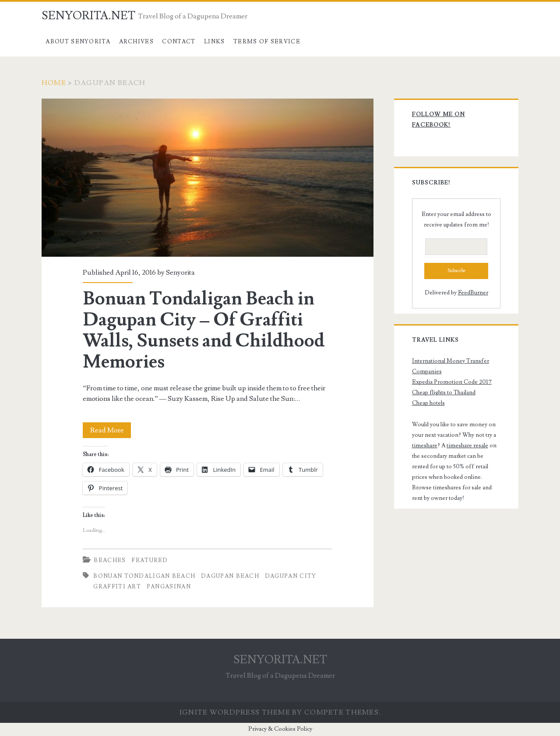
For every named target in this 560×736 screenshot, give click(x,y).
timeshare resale (467, 446)
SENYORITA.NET (88, 16)
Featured (150, 560)
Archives (136, 42)
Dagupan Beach (230, 576)
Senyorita (180, 272)
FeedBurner (473, 293)
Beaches (110, 560)
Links (215, 42)
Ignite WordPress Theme (235, 712)
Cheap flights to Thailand (444, 393)
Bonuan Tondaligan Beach (144, 576)
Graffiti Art (117, 587)
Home (54, 83)
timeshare (425, 446)
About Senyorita (78, 42)
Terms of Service (267, 42)
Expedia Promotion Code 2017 (452, 382)
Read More (111, 430)
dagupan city (291, 576)
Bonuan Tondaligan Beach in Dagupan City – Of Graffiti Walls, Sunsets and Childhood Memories (208, 178)
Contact (179, 42)
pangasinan (169, 587)
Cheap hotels (428, 403)
